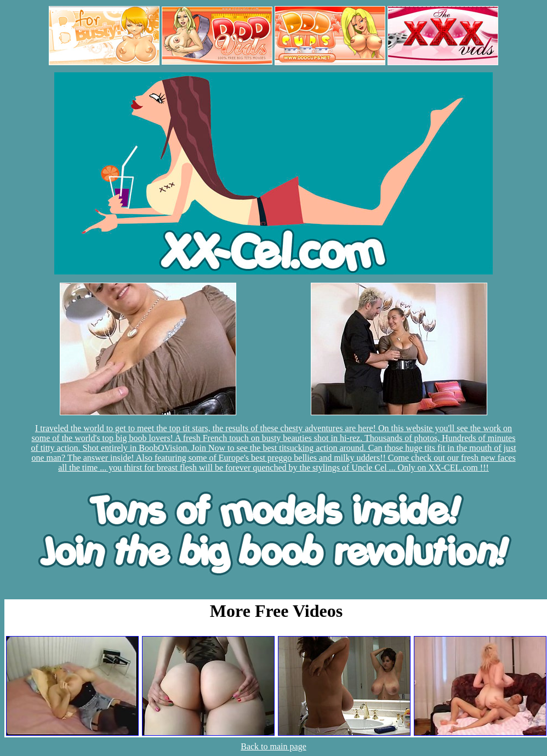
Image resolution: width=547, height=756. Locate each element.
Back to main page (273, 746)
